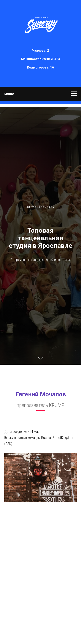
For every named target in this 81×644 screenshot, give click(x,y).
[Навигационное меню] (74, 94)
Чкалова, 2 (41, 51)
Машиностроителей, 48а (40, 59)
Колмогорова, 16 (40, 67)
